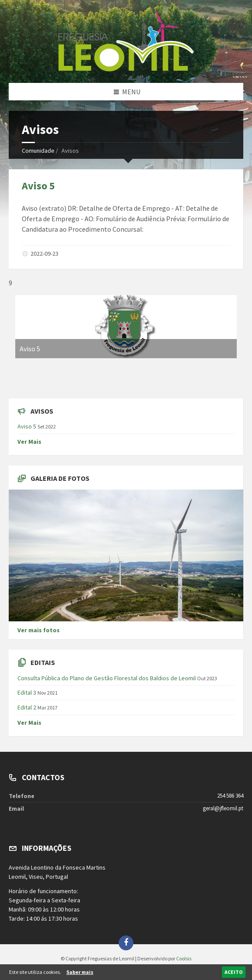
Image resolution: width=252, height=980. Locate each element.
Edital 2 (27, 707)
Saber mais (80, 972)
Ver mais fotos (39, 630)
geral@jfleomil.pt (223, 808)
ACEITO (234, 972)
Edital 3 (27, 692)
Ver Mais (29, 442)
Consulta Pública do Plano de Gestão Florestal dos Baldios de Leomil (107, 678)
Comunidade (38, 151)
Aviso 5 (38, 186)
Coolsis (184, 958)
